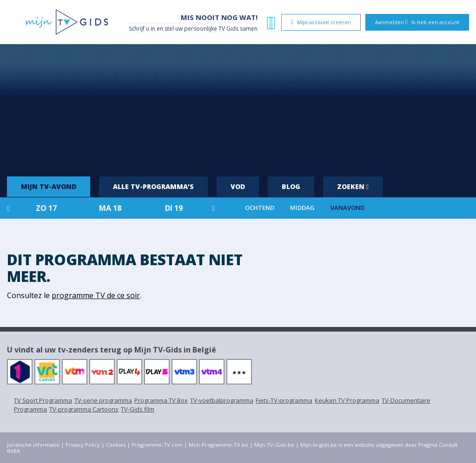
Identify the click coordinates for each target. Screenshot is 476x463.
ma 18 (110, 208)
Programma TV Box (161, 400)
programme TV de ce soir (96, 295)
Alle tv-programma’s (153, 186)
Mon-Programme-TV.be (218, 445)
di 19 (174, 208)
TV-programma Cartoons (84, 409)
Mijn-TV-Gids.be (274, 445)
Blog (291, 186)
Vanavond (347, 208)
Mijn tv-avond (49, 186)
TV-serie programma (103, 400)
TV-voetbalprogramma (222, 400)
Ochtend (260, 208)
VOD (238, 186)
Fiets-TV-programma (284, 400)
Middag (302, 208)
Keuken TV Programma (347, 400)
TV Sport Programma (43, 400)
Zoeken (353, 186)
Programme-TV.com (157, 445)
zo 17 (46, 208)
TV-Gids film (138, 409)
